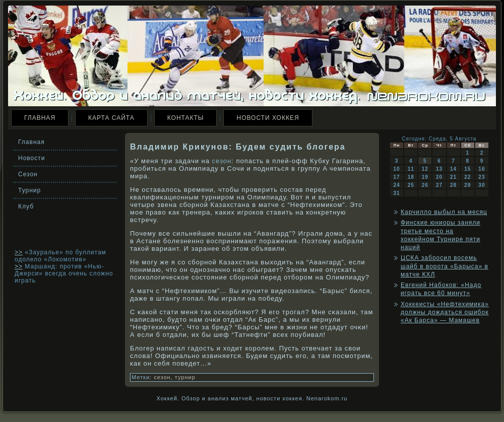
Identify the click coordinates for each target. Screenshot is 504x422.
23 (482, 177)
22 (467, 177)
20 (439, 177)
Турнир (29, 190)
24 (397, 185)
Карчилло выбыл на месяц (444, 212)
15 (467, 169)
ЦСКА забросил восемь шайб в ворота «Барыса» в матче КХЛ (445, 266)
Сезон (28, 174)
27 (439, 185)
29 (467, 185)
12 (425, 169)
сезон (222, 161)
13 (439, 169)
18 (411, 177)
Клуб (26, 206)
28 (453, 185)
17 (397, 177)
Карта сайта (111, 118)
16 (482, 169)
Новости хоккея (268, 118)
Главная (40, 118)
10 (397, 169)
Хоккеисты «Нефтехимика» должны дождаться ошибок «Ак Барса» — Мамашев (445, 312)
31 (397, 193)
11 (411, 169)
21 (453, 177)
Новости (31, 158)
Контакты (186, 118)
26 (425, 185)
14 (453, 169)
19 (425, 177)
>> (19, 252)
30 (482, 185)
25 (411, 185)
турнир (185, 377)
